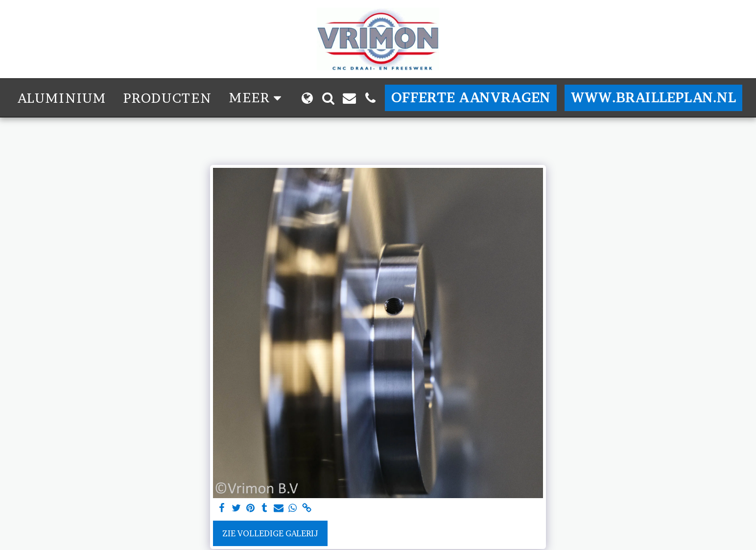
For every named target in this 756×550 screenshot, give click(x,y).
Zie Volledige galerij (270, 533)
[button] (328, 98)
